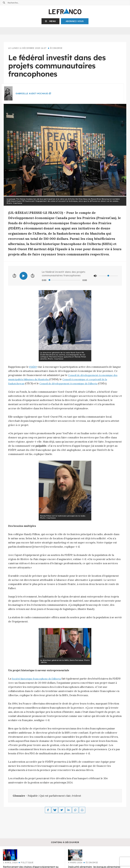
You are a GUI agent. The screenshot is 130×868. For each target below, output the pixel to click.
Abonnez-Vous (75, 21)
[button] (50, 21)
